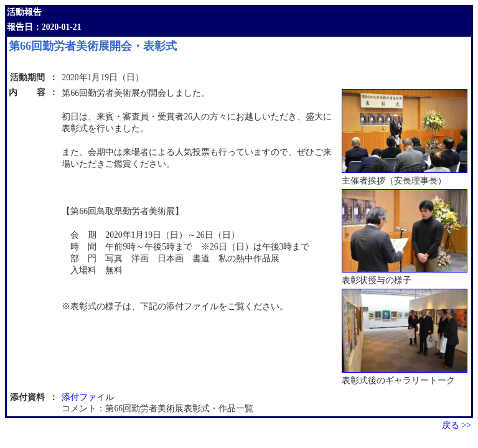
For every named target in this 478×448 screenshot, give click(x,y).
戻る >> (457, 425)
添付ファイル (88, 397)
